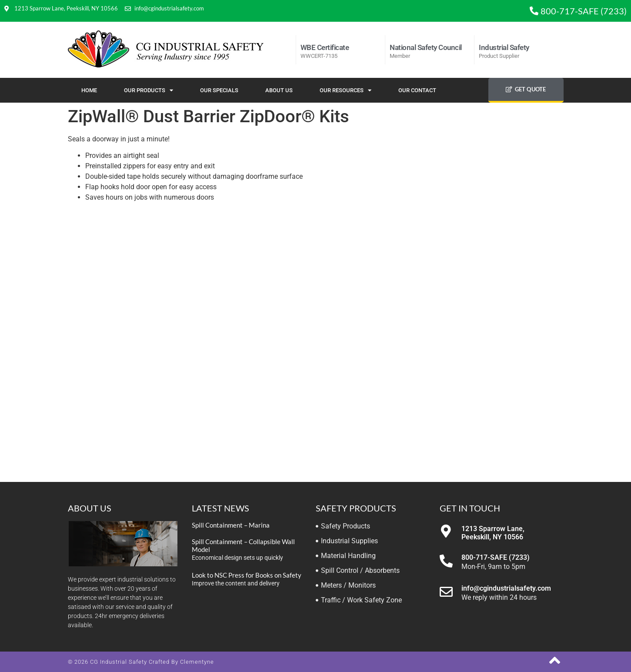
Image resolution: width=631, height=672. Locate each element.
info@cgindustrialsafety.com (506, 588)
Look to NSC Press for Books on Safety (247, 575)
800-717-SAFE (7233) (496, 557)
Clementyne (197, 662)
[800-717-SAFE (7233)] (446, 561)
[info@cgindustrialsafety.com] (446, 592)
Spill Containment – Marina (231, 525)
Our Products (149, 90)
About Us (279, 90)
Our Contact (417, 90)
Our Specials (219, 90)
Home (89, 90)
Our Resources (346, 90)
